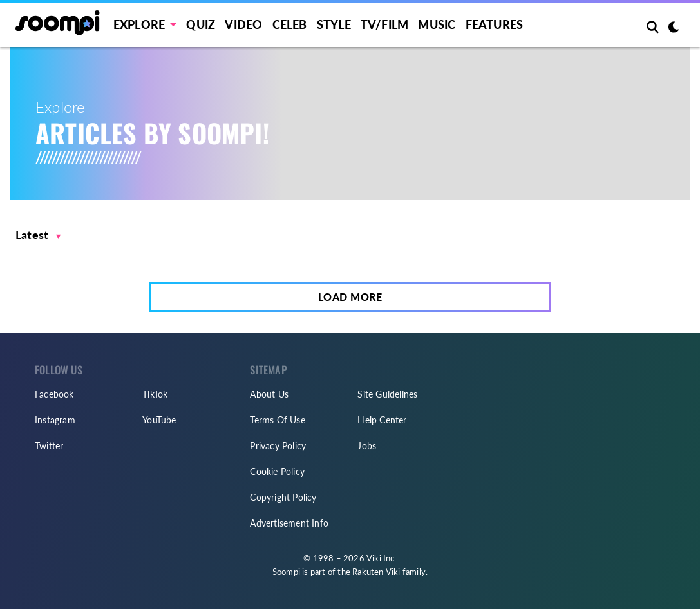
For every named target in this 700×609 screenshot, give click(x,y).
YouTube (159, 420)
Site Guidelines (387, 394)
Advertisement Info (289, 523)
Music (437, 24)
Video (243, 24)
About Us (269, 394)
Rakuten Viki (376, 572)
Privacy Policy (278, 446)
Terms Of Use (277, 420)
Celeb (290, 24)
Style (334, 24)
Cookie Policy (277, 471)
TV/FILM (384, 24)
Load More (350, 297)
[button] (38, 235)
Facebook (54, 394)
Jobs (367, 446)
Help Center (382, 420)
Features (495, 24)
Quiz (201, 24)
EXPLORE (139, 24)
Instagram (55, 420)
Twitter (49, 446)
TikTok (155, 394)
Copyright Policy (283, 497)
